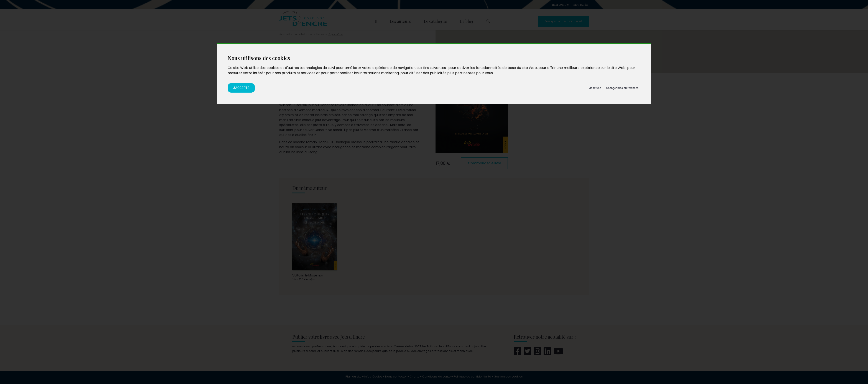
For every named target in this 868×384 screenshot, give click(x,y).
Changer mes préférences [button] (622, 88)
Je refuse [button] (595, 88)
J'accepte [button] (241, 88)
